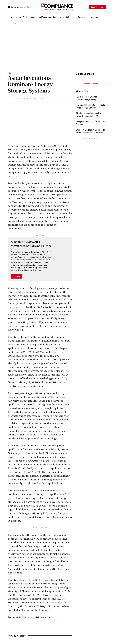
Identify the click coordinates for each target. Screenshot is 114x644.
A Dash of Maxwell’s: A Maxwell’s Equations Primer (31, 244)
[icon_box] (19, 7)
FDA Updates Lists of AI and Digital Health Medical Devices (91, 106)
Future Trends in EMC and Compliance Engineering (87, 98)
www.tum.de (47, 617)
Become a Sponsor (91, 84)
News (10, 73)
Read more (16, 276)
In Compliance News (35, 98)
